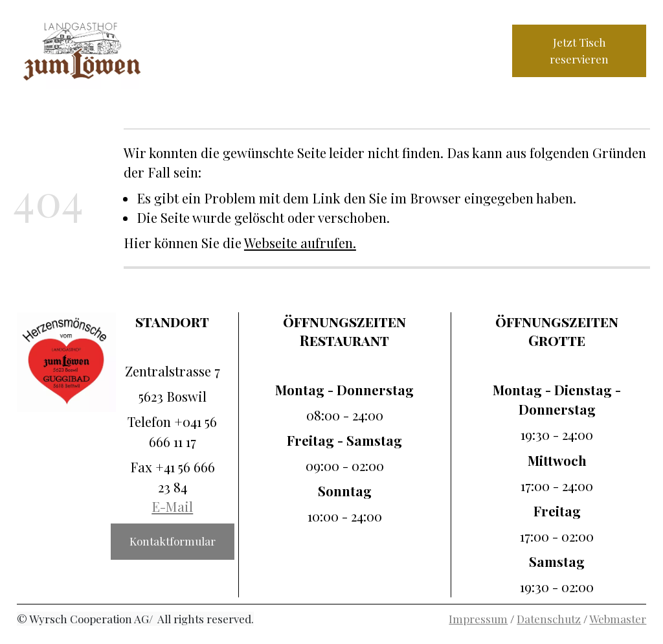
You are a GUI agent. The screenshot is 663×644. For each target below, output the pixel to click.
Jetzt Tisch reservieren (579, 51)
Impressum (478, 619)
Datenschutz (549, 619)
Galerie (197, 62)
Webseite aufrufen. (300, 243)
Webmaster (618, 619)
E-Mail (172, 506)
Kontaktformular (173, 541)
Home (193, 39)
